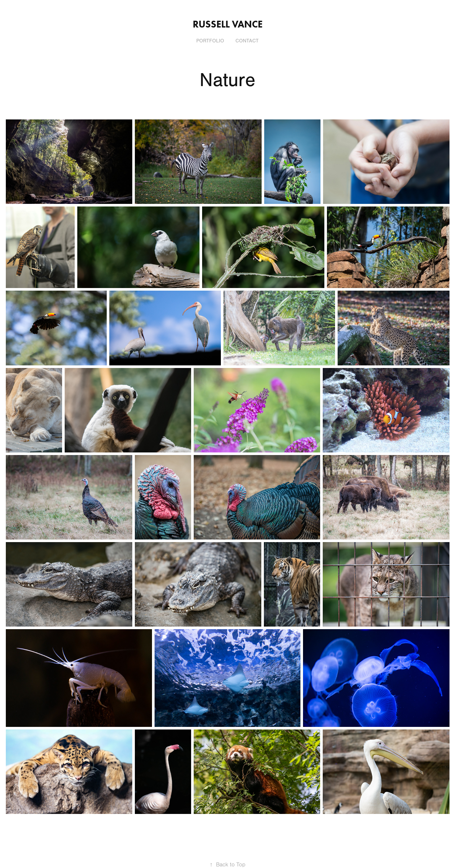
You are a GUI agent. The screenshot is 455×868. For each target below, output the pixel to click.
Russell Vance (228, 24)
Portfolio (210, 41)
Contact (247, 41)
